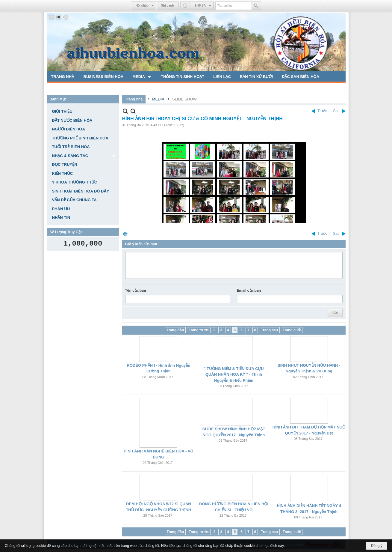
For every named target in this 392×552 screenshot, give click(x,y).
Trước (322, 111)
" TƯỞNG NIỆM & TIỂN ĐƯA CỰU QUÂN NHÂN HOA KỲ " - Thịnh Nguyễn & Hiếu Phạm (234, 374)
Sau (336, 111)
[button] (142, 76)
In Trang (125, 234)
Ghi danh (167, 6)
